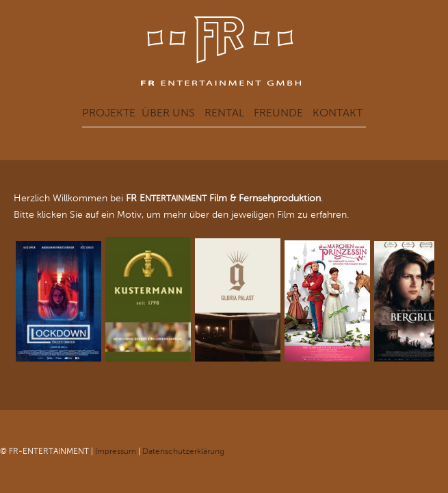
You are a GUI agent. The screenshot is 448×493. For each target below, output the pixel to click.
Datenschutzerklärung (183, 451)
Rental (224, 113)
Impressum (116, 451)
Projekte (109, 113)
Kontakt (338, 113)
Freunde (278, 113)
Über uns (168, 113)
